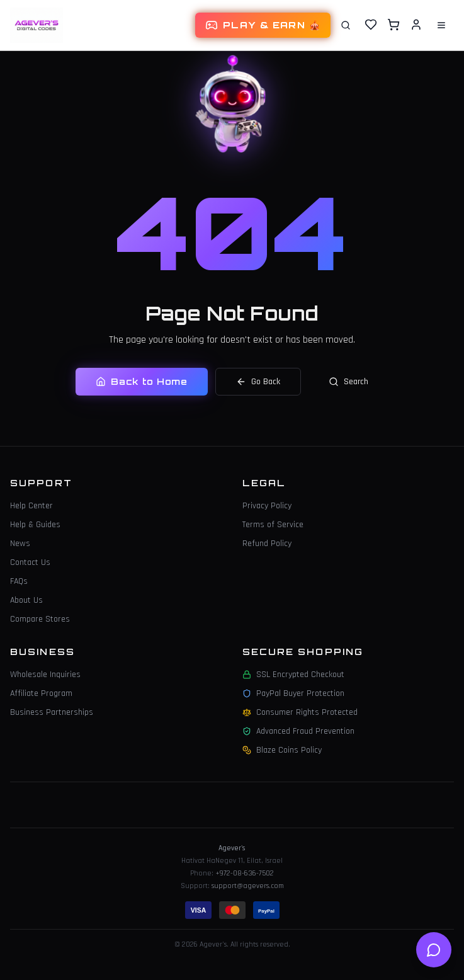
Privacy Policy (267, 506)
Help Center (31, 506)
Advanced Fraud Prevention (298, 731)
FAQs (19, 581)
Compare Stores (40, 619)
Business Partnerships (52, 712)
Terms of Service (273, 525)
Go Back (258, 382)
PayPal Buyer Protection (293, 693)
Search (348, 382)
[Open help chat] (434, 950)
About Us (26, 600)
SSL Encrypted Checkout (293, 675)
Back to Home (141, 381)
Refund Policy (267, 544)
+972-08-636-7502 (245, 873)
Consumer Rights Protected (300, 712)
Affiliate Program (41, 693)
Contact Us (30, 562)
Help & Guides (35, 525)
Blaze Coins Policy (282, 750)
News (20, 544)
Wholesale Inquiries (45, 675)
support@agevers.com (248, 886)
